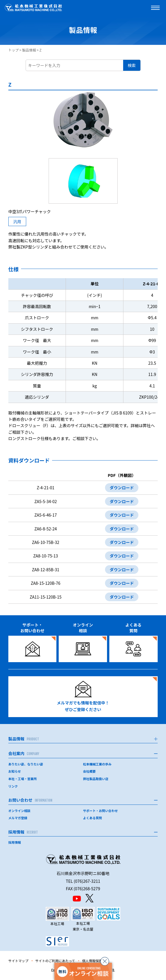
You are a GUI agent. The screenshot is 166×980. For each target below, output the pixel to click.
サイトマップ (19, 961)
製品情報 (29, 50)
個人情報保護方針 (98, 961)
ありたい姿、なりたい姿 (26, 764)
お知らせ (15, 771)
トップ (14, 50)
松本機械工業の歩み (97, 764)
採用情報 (15, 842)
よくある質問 (93, 818)
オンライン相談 (19, 811)
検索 (132, 65)
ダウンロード (122, 488)
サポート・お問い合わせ (101, 811)
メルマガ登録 (18, 818)
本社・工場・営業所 (23, 779)
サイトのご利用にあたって (57, 961)
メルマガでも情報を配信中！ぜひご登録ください (83, 697)
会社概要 (89, 771)
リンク (13, 786)
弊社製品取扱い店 (96, 779)
